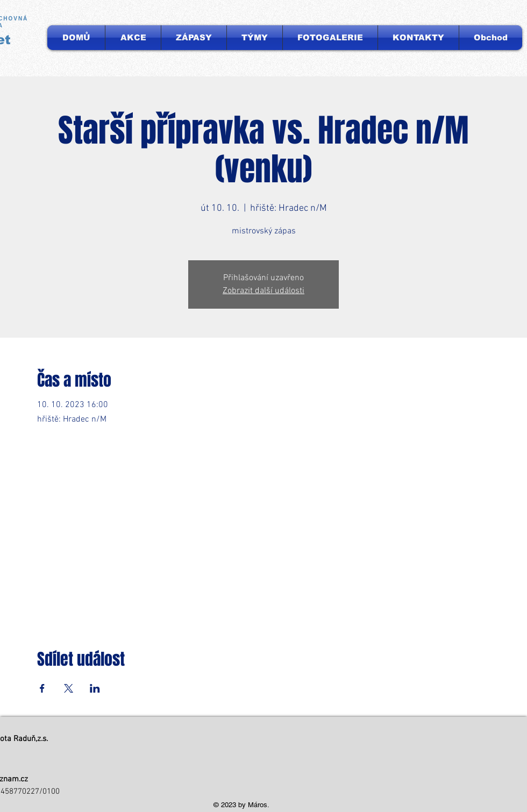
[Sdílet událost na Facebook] (42, 688)
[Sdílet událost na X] (69, 688)
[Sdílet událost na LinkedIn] (95, 688)
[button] (255, 38)
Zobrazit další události (263, 291)
